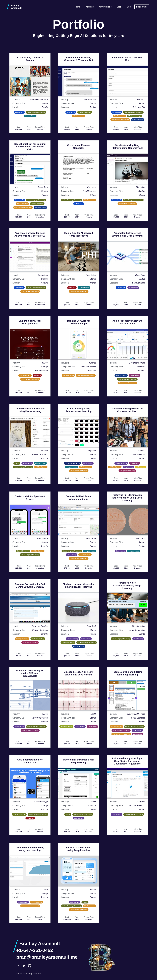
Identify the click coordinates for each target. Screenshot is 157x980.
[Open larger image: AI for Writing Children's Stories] (30, 81)
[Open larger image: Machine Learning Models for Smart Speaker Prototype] (79, 608)
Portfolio (90, 7)
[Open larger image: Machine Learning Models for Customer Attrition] (127, 432)
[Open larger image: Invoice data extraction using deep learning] (79, 783)
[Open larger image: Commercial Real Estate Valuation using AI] (79, 520)
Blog (119, 7)
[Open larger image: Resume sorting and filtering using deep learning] (127, 695)
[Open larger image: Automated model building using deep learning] (30, 871)
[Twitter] (24, 966)
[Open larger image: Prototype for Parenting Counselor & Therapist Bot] (79, 81)
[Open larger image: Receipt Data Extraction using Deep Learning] (79, 871)
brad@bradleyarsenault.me (47, 957)
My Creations (105, 7)
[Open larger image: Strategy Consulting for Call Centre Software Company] (30, 608)
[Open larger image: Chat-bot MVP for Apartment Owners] (30, 520)
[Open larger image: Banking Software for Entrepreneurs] (30, 344)
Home (77, 7)
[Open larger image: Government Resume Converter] (79, 169)
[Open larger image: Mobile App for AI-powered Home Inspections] (79, 256)
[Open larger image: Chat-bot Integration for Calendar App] (30, 783)
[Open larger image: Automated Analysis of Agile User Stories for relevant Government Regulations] (127, 783)
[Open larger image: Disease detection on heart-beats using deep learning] (79, 695)
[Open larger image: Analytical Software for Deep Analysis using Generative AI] (30, 256)
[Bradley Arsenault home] (17, 7)
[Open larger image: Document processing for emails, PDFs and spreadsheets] (30, 695)
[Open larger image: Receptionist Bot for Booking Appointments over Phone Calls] (30, 169)
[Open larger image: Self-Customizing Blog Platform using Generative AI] (127, 169)
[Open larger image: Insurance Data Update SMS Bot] (127, 81)
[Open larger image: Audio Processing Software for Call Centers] (127, 344)
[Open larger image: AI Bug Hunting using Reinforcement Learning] (79, 432)
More (129, 7)
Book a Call (142, 7)
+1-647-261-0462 (35, 950)
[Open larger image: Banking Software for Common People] (79, 344)
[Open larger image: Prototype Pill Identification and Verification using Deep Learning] (127, 520)
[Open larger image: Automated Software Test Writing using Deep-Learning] (127, 256)
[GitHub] (30, 966)
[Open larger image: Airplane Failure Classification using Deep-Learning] (127, 608)
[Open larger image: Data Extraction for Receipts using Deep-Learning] (30, 432)
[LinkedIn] (18, 966)
